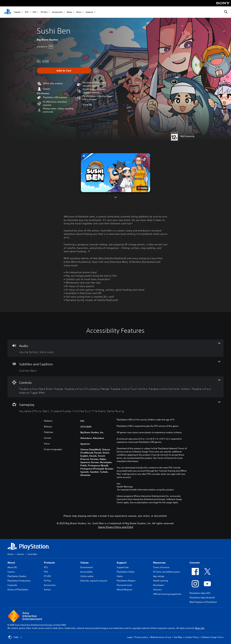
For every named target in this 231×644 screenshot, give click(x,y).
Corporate (12, 585)
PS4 (34, 12)
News (69, 12)
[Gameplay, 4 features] (115, 407)
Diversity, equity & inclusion (94, 581)
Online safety (87, 576)
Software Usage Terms (212, 637)
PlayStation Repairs (126, 581)
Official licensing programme (167, 594)
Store (79, 12)
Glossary (157, 590)
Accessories (57, 12)
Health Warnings (125, 487)
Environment (87, 567)
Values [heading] (84, 563)
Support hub (123, 567)
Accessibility (86, 572)
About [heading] (11, 563)
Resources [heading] (159, 563)
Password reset (124, 585)
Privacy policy (141, 637)
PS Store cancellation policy (167, 572)
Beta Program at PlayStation (203, 602)
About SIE (12, 567)
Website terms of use (161, 637)
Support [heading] (122, 563)
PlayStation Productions (19, 581)
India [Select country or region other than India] (15, 637)
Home (10, 554)
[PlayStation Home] (8, 12)
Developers (159, 585)
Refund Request (124, 590)
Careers (11, 572)
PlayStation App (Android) (202, 598)
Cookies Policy (192, 637)
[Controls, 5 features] (115, 387)
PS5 (27, 12)
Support (89, 12)
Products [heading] (49, 563)
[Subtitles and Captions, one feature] (115, 367)
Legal (130, 637)
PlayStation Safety (126, 572)
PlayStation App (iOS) (200, 593)
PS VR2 (47, 576)
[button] (116, 173)
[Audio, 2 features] (115, 348)
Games (17, 12)
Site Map (178, 637)
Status (120, 576)
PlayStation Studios (17, 576)
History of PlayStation (18, 590)
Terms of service (161, 567)
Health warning (161, 581)
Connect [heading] (195, 563)
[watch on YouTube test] (142, 188)
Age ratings (159, 576)
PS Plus (44, 12)
